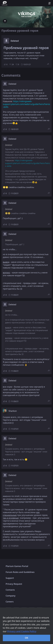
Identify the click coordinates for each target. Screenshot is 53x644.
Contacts (10, 590)
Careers (10, 602)
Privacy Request (14, 584)
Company (11, 596)
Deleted (15, 41)
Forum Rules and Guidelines (20, 572)
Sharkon (13, 411)
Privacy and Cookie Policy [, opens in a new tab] (22, 631)
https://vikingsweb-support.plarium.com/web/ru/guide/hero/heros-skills (26, 104)
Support (10, 578)
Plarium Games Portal (17, 566)
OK (27, 638)
